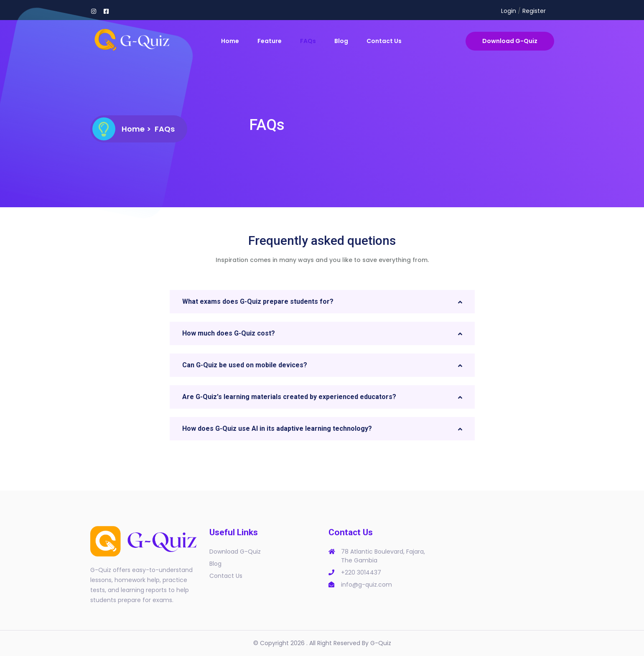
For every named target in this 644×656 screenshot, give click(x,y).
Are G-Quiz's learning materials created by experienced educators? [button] (289, 397)
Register (534, 11)
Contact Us (384, 41)
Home (230, 41)
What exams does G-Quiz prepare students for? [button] (258, 301)
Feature (270, 41)
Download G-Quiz (510, 41)
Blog (341, 41)
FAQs (308, 41)
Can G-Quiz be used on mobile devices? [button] (245, 365)
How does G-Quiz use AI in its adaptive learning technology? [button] (277, 428)
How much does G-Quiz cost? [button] (229, 333)
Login (509, 11)
